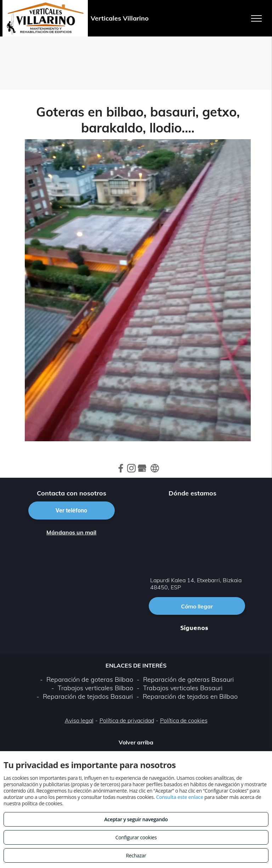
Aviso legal (79, 720)
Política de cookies (184, 720)
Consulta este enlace (179, 797)
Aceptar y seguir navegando (136, 819)
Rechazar (136, 855)
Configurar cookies (136, 837)
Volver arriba (136, 742)
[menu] (256, 18)
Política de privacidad (127, 720)
